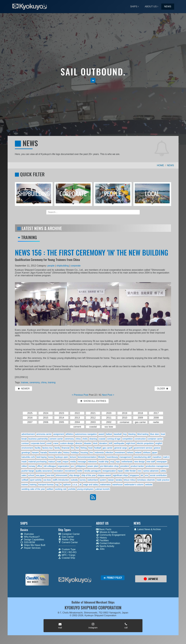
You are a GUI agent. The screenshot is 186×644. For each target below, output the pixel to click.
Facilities (102, 540)
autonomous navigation (86, 434)
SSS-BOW (28, 542)
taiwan (111, 480)
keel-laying (42, 457)
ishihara (147, 453)
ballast (109, 434)
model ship (104, 462)
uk (80, 485)
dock (95, 443)
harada (44, 453)
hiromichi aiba (55, 453)
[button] (93, 80)
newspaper (162, 462)
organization (63, 466)
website (149, 485)
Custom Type (67, 549)
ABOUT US (151, 7)
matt (59, 462)
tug (57, 485)
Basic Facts (104, 529)
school (31, 475)
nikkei (24, 466)
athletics (70, 434)
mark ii (166, 457)
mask (24, 462)
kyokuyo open (62, 457)
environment (27, 448)
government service (143, 448)
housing (84, 453)
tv (61, 485)
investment (120, 453)
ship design (74, 475)
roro (140, 471)
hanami (35, 453)
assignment (59, 434)
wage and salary (91, 485)
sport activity (36, 480)
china (44, 382)
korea (51, 457)
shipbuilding (63, 266)
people (51, 266)
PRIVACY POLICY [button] (113, 578)
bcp (125, 434)
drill (110, 443)
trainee (25, 382)
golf (130, 448)
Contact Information (108, 543)
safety (163, 471)
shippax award (104, 475)
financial (66, 448)
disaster (88, 443)
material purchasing (37, 462)
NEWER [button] (24, 389)
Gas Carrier (66, 537)
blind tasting (143, 434)
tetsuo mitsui (130, 480)
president (125, 466)
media (73, 462)
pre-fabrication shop (109, 466)
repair (120, 471)
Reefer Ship (66, 540)
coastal (102, 439)
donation (103, 443)
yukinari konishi (102, 489)
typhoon (67, 485)
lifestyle (102, 457)
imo (91, 453)
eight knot (131, 443)
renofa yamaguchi (92, 471)
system (103, 480)
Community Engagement (111, 535)
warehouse (118, 485)
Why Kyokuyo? (30, 537)
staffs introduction (61, 480)
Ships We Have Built (33, 545)
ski (142, 475)
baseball (118, 434)
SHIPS (134, 7)
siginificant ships (120, 475)
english (159, 443)
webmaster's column (134, 485)
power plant (93, 466)
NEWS (168, 7)
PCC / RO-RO (67, 552)
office (40, 466)
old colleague (50, 466)
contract (25, 443)
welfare (50, 489)
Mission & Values (107, 532)
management (126, 457)
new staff (151, 462)
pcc (72, 466)
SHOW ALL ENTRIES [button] (93, 401)
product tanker (137, 466)
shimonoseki (62, 475)
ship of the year (89, 475)
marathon (157, 457)
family (57, 448)
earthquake (119, 443)
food (90, 448)
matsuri (52, 462)
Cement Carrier (68, 542)
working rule (61, 489)
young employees (85, 489)
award (101, 434)
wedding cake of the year (33, 489)
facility (38, 448)
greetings (26, 453)
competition (128, 439)
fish (77, 448)
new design (139, 462)
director (79, 443)
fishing (84, 448)
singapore (134, 475)
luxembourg (112, 457)
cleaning (93, 439)
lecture (73, 457)
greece (157, 448)
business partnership (38, 439)
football (97, 448)
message (82, 462)
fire (72, 448)
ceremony (35, 382)
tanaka (119, 480)
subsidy (74, 480)
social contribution (158, 475)
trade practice (163, 480)
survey (83, 480)
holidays (75, 453)
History (101, 538)
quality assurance (44, 471)
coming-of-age (114, 439)
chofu (85, 439)
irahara (130, 453)
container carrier (155, 439)
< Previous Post (80, 395)
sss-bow (47, 480)
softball (25, 480)
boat (163, 434)
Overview (27, 534)
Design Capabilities (32, 540)
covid (49, 443)
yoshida (72, 489)
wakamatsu (105, 485)
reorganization (109, 471)
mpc (118, 462)
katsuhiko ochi (28, 457)
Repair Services (30, 548)
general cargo (121, 448)
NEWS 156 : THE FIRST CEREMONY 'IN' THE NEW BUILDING (92, 252)
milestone (92, 462)
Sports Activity (105, 546)
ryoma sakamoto (151, 471)
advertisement (28, 434)
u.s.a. (75, 485)
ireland (138, 453)
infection (109, 453)
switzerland (93, 480)
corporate (76, 266)
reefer (80, 471)
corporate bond (38, 443)
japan (155, 453)
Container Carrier (69, 534)
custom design (67, 443)
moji (112, 462)
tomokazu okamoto (146, 480)
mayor (66, 462)
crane (56, 443)
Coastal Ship (67, 558)
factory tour (48, 448)
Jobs (100, 549)
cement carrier (56, 439)
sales (24, 475)
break (24, 439)
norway (32, 466)
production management (157, 466)
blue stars (155, 434)
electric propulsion (145, 443)
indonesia (99, 453)
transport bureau (46, 485)
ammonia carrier (44, 434)
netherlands (127, 462)
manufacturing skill (142, 457)
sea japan (40, 475)
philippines (81, 466)
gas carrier (108, 448)
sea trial (50, 475)
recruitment (70, 471)
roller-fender (130, 471)
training (52, 382)
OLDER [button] (163, 389)
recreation (58, 471)
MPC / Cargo (67, 555)
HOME (160, 165)
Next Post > (108, 395)
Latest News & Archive (147, 529)
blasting (132, 434)
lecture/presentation (87, 457)
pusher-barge (28, 471)
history (66, 453)
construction (140, 439)
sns (147, 475)
